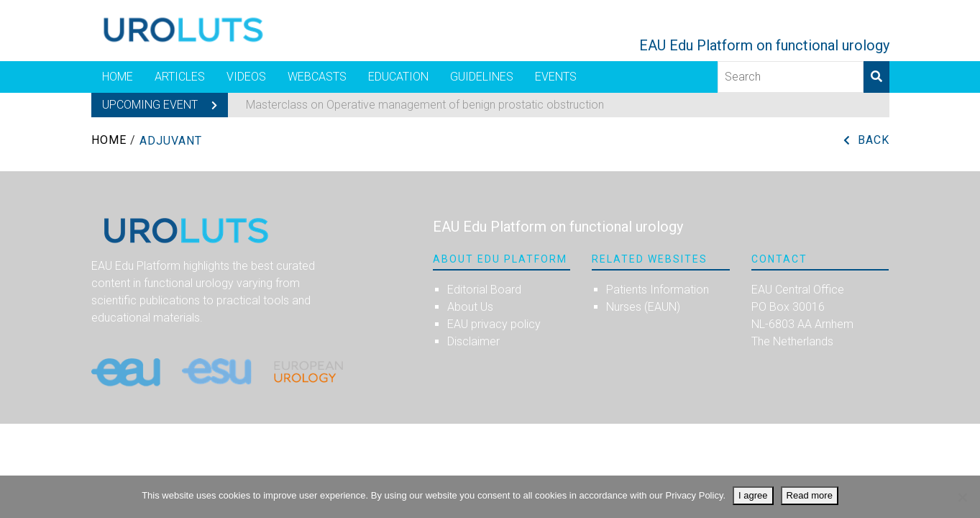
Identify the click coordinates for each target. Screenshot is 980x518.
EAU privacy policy (494, 324)
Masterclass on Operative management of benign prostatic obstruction (425, 105)
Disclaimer (473, 341)
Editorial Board (484, 290)
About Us (470, 307)
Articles (180, 77)
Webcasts (317, 77)
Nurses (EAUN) (643, 307)
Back (874, 140)
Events (556, 77)
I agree (753, 495)
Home (118, 77)
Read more (810, 495)
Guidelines (482, 77)
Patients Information (658, 290)
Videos (246, 77)
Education (398, 77)
